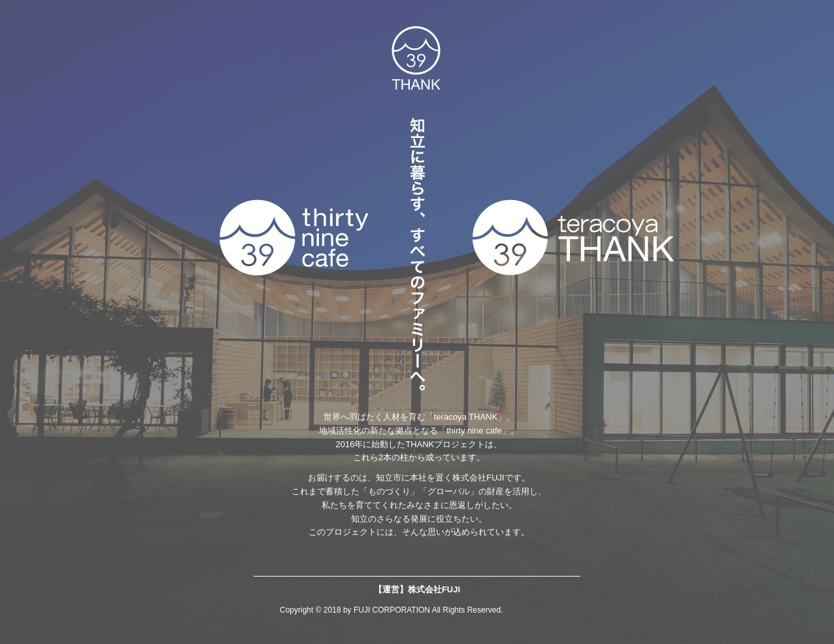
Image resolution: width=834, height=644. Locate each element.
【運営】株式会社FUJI (417, 589)
